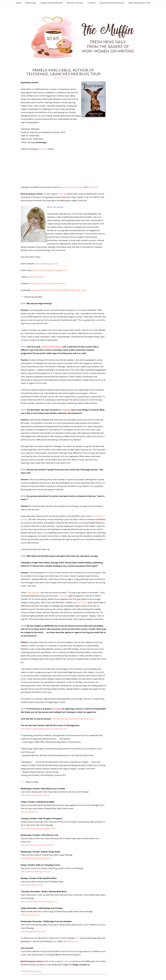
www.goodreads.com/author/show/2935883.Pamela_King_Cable (58, 290)
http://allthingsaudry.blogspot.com (36, 858)
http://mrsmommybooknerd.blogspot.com (39, 902)
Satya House (93, 187)
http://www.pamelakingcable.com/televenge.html (73, 719)
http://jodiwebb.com (29, 812)
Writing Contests (75, 3)
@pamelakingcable (36, 277)
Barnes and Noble (76, 187)
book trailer (43, 149)
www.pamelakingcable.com (46, 264)
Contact (92, 3)
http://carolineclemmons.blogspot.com (37, 845)
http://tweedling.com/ (30, 915)
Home (19, 3)
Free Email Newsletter (139, 3)
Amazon (63, 187)
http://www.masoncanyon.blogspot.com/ (38, 828)
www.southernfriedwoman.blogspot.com (50, 270)
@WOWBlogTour (71, 941)
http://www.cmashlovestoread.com (36, 795)
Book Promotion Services (112, 3)
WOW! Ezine (31, 3)
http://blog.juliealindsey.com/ (33, 931)
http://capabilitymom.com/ (32, 885)
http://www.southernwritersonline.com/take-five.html (44, 729)
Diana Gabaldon (33, 593)
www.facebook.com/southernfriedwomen (48, 283)
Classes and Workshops (51, 3)
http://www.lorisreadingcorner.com (36, 872)
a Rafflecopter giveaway (31, 971)
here (78, 938)
